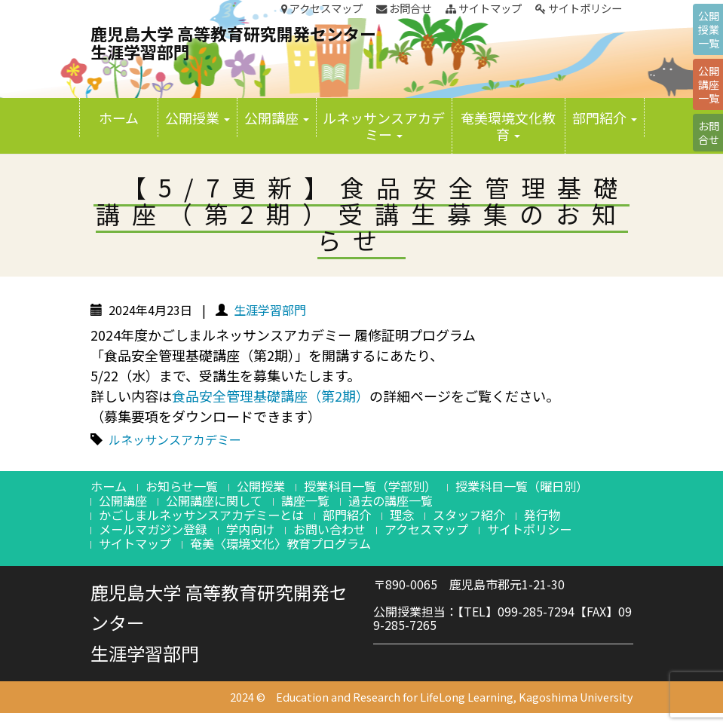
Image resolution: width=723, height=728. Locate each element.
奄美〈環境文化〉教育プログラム (280, 543)
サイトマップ (484, 8)
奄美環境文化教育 (508, 126)
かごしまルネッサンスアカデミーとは (201, 515)
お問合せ (404, 8)
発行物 (542, 515)
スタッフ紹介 (469, 515)
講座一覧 (305, 500)
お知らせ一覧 (182, 486)
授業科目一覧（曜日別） (522, 486)
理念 (402, 515)
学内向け (250, 529)
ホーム (119, 118)
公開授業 (198, 118)
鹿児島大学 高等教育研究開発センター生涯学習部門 (233, 42)
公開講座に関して (214, 500)
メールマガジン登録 (153, 529)
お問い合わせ (329, 529)
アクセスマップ (322, 8)
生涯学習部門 (270, 310)
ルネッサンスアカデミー (384, 126)
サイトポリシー (579, 8)
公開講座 (277, 118)
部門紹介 (605, 118)
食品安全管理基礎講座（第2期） (271, 396)
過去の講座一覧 (391, 500)
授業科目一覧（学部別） (370, 486)
